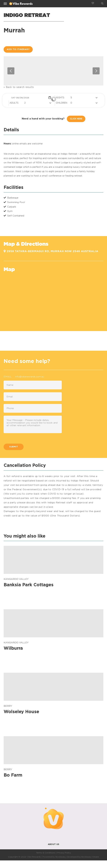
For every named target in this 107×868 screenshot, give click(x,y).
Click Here (76, 119)
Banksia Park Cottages (29, 585)
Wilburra (13, 648)
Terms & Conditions (46, 853)
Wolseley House (21, 712)
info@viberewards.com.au (30, 377)
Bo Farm (13, 775)
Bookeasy (61, 857)
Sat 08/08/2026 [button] (20, 98)
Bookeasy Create (90, 857)
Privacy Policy (64, 853)
